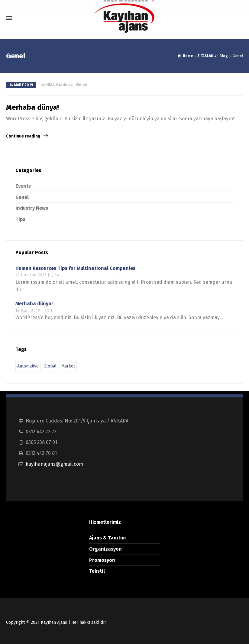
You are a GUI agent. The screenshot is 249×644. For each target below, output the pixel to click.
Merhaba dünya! (32, 107)
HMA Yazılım (58, 85)
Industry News (32, 208)
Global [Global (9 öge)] (50, 366)
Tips (20, 219)
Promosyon (102, 560)
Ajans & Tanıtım (107, 538)
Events (23, 186)
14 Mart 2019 (21, 85)
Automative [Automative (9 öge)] (28, 366)
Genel (82, 85)
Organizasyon (105, 549)
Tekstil (97, 571)
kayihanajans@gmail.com (54, 464)
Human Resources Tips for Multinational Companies (75, 268)
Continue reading (23, 136)
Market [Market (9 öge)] (68, 366)
